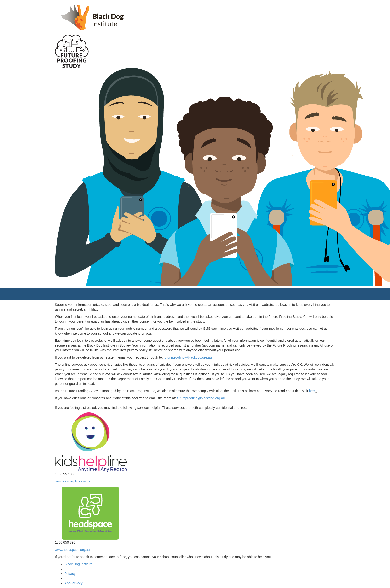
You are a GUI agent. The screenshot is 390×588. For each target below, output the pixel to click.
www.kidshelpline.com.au (74, 481)
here (312, 391)
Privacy (70, 574)
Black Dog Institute (78, 564)
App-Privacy (73, 583)
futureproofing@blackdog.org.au (188, 357)
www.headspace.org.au (72, 550)
